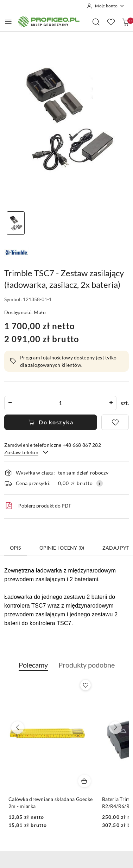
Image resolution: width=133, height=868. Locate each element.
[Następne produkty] (115, 728)
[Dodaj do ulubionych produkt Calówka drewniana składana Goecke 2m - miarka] (85, 685)
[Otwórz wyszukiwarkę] (96, 22)
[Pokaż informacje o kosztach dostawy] (100, 483)
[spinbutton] (60, 403)
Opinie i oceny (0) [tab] (62, 548)
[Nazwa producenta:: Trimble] (17, 253)
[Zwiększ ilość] (111, 403)
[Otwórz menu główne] (8, 22)
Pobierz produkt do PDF (38, 506)
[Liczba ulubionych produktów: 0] (111, 22)
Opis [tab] (15, 548)
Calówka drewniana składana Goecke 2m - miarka (50, 803)
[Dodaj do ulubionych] (115, 422)
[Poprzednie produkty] (18, 728)
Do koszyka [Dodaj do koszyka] (51, 422)
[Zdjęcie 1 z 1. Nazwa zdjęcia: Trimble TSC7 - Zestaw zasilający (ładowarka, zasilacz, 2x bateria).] (15, 223)
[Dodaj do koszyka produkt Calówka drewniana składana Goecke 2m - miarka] (84, 781)
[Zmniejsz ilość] (10, 403)
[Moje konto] (106, 6)
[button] (33, 669)
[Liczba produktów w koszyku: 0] (126, 22)
